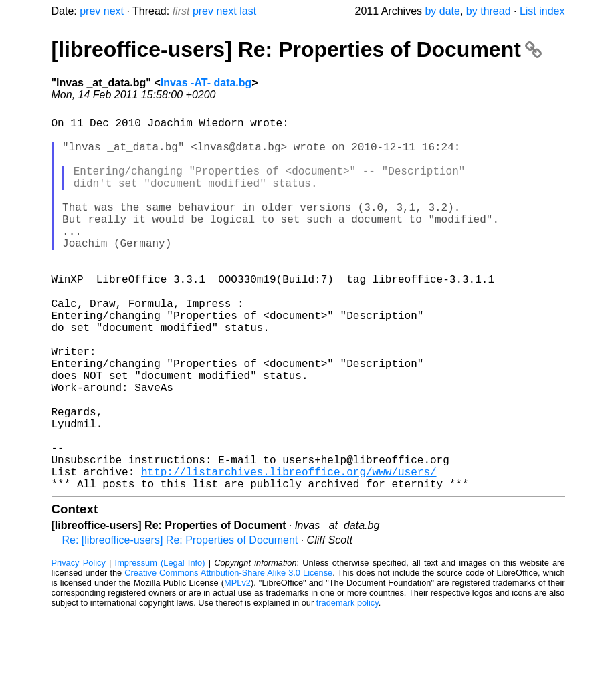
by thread (489, 11)
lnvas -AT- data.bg (206, 83)
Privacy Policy (79, 646)
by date (442, 11)
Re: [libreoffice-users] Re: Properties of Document (180, 623)
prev (90, 11)
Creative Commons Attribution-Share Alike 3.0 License (228, 656)
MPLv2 (237, 666)
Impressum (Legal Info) (160, 646)
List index (542, 11)
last (248, 11)
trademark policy (347, 686)
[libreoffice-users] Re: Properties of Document (297, 49)
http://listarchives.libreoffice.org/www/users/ (289, 552)
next (114, 11)
